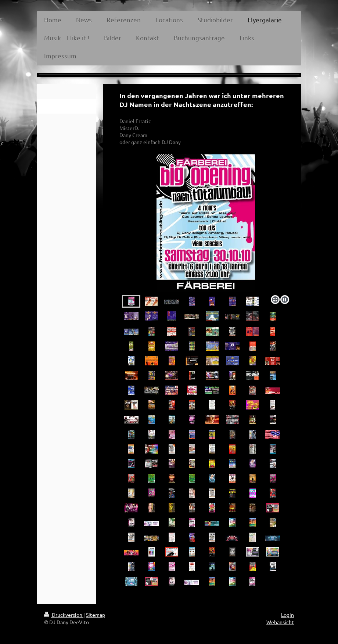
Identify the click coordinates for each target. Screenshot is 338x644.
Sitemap (96, 615)
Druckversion (64, 615)
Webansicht (280, 622)
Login (287, 615)
